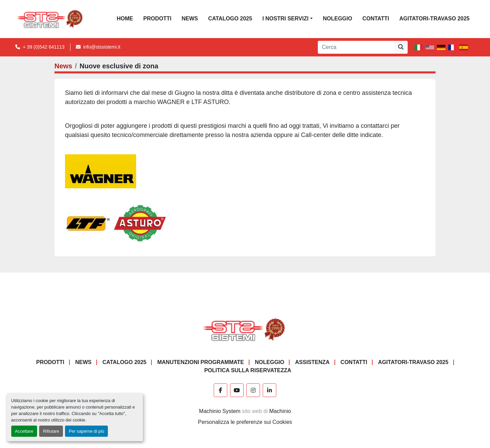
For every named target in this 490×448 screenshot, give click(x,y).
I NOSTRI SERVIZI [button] (285, 19)
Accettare (24, 431)
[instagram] (253, 390)
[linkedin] (269, 390)
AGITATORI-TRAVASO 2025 (434, 19)
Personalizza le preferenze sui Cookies (245, 422)
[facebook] (220, 390)
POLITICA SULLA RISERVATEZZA (248, 370)
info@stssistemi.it (102, 47)
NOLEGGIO (338, 19)
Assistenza (312, 362)
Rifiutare (51, 431)
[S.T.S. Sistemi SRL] (245, 329)
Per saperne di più (86, 431)
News (190, 19)
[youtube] (237, 390)
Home (125, 19)
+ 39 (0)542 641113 (44, 47)
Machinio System (220, 411)
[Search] (356, 47)
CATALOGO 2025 (230, 19)
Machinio (280, 411)
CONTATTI (376, 19)
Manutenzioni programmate (201, 362)
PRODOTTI (157, 19)
